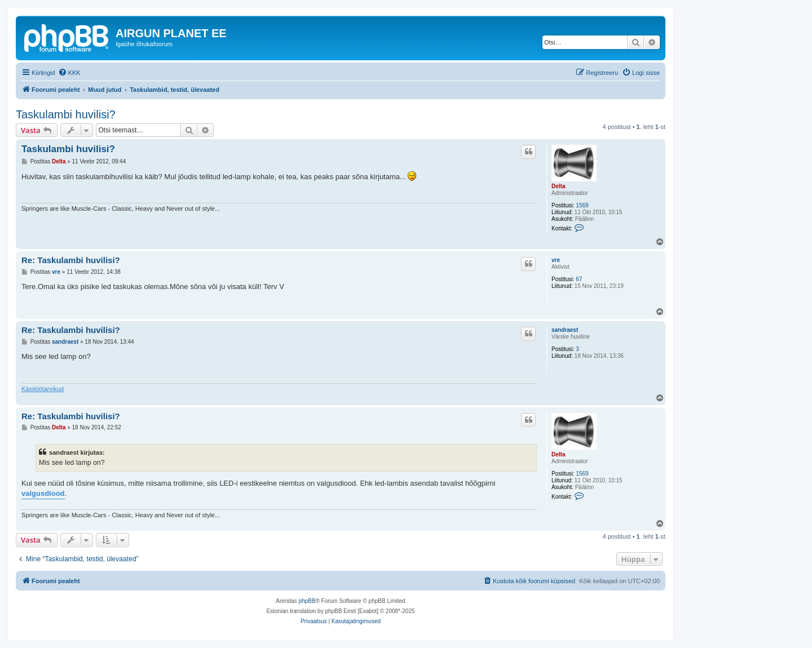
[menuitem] (69, 73)
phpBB (307, 601)
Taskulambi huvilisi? (66, 114)
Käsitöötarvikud (43, 389)
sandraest (565, 330)
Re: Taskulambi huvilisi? (71, 260)
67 (579, 279)
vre (556, 260)
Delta (558, 186)
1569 (582, 205)
